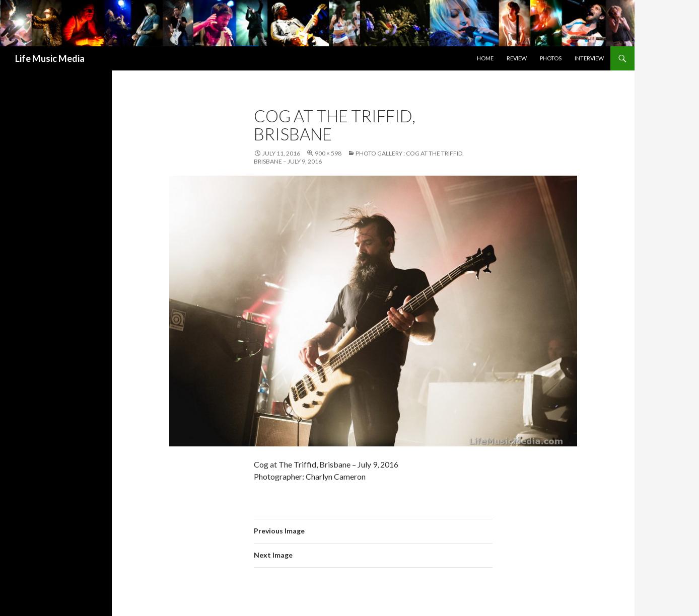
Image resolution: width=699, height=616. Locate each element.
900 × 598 (328, 153)
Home (485, 58)
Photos (551, 58)
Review (517, 58)
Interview (589, 58)
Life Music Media (50, 58)
